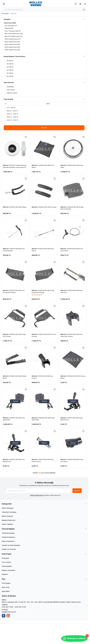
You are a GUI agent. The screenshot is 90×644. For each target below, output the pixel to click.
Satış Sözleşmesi (8, 542)
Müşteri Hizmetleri (8, 571)
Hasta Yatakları (7, 525)
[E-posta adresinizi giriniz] (44, 491)
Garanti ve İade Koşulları (11, 546)
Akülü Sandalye (8, 509)
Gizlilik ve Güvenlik (9, 550)
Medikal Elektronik (9, 521)
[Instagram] (8, 616)
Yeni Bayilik (6, 584)
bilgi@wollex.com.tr (9, 613)
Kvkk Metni (6, 592)
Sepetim (5, 575)
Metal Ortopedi (7, 517)
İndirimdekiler (7, 567)
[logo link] (40, 4)
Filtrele (44, 128)
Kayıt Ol (77, 491)
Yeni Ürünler (6, 563)
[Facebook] (4, 616)
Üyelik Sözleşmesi (8, 538)
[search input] (44, 10)
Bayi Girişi (5, 588)
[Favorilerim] (76, 4)
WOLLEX (6, 166)
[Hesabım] (80, 4)
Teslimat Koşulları (8, 534)
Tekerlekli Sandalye (9, 513)
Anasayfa (5, 559)
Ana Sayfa (5, 14)
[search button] (84, 10)
